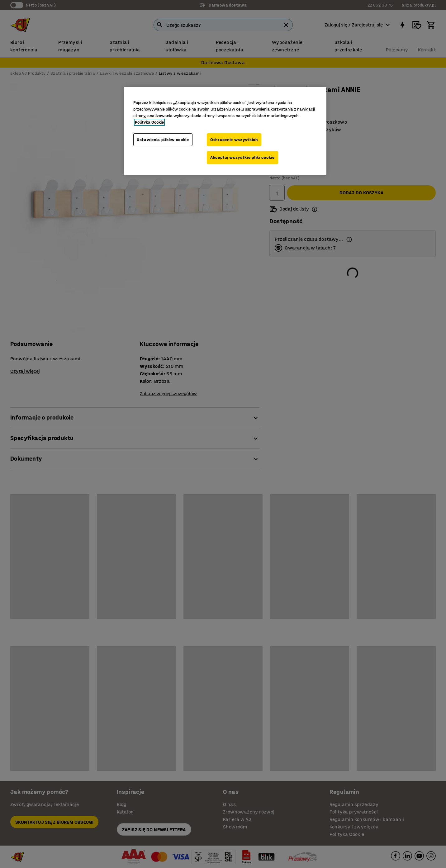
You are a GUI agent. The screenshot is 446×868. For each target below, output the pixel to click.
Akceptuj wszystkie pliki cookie (242, 157)
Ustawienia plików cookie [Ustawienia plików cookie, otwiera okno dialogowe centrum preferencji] (163, 140)
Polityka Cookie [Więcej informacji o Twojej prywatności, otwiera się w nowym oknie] (149, 122)
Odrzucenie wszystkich (234, 140)
